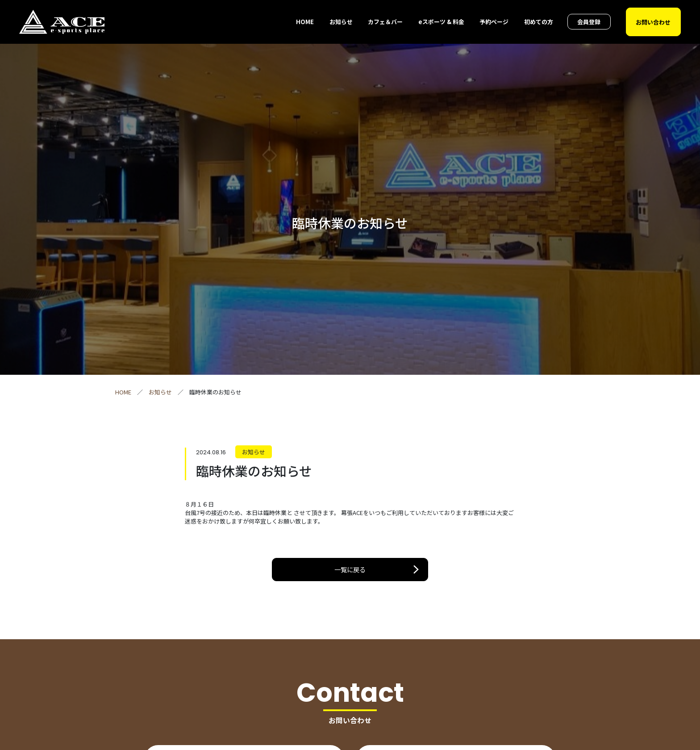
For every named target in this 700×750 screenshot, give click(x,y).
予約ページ (494, 22)
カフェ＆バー (385, 22)
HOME (305, 22)
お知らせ (341, 22)
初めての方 (539, 22)
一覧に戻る (350, 569)
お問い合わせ (653, 22)
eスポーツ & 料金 (441, 22)
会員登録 (589, 22)
